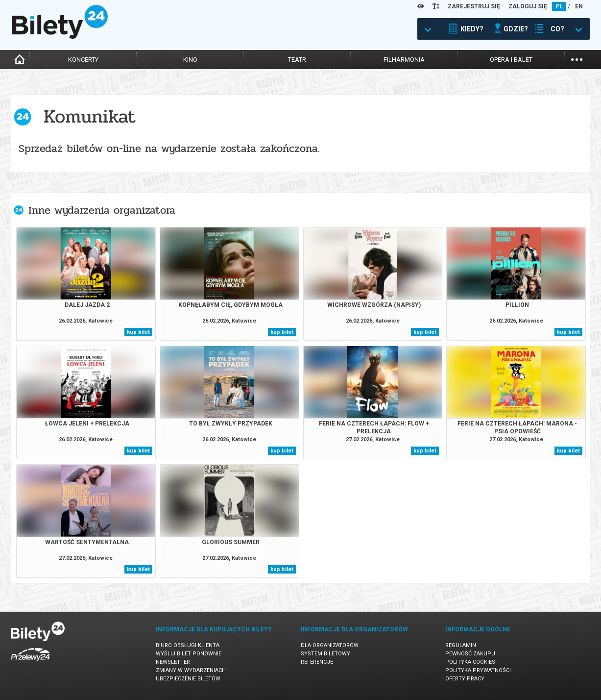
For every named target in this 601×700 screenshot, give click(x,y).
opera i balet (511, 60)
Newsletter (173, 662)
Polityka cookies (470, 662)
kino (190, 60)
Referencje (317, 662)
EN (579, 6)
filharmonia (404, 60)
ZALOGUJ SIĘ (528, 6)
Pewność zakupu (470, 654)
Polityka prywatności (478, 670)
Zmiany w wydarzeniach (191, 670)
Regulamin (461, 645)
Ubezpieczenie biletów (188, 679)
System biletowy (325, 654)
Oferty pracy (465, 679)
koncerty (83, 60)
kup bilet (138, 332)
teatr (297, 60)
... (577, 59)
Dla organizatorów (330, 645)
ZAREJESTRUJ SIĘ (474, 6)
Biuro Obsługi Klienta (188, 645)
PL (559, 6)
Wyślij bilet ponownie (189, 654)
